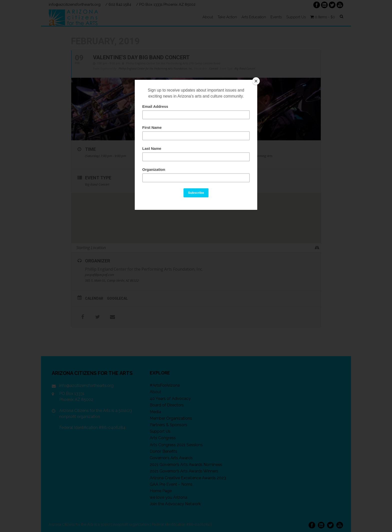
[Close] (256, 81)
